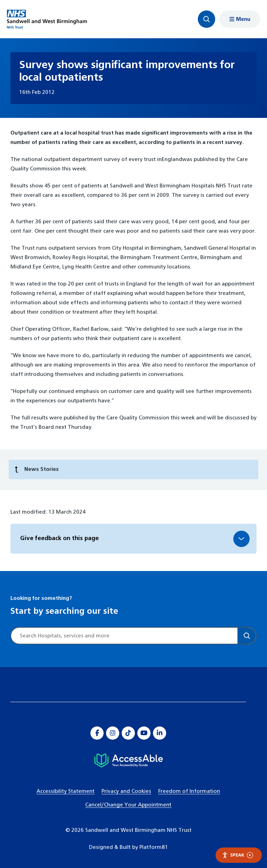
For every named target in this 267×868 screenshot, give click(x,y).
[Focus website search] (207, 19)
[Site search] (124, 636)
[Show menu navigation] (240, 19)
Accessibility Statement (66, 791)
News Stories (37, 470)
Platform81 (154, 847)
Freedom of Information (189, 791)
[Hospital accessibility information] (128, 761)
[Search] (247, 636)
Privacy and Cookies (126, 791)
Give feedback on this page (59, 539)
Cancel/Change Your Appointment (128, 805)
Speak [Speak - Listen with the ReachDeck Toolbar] (237, 855)
